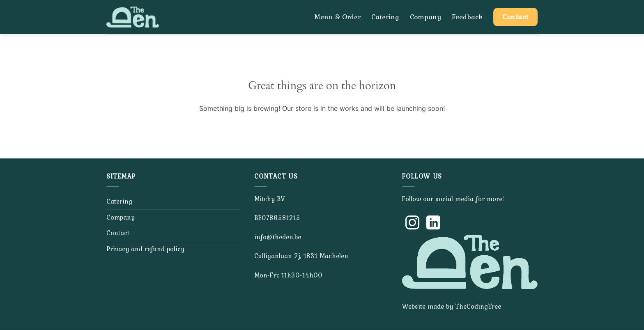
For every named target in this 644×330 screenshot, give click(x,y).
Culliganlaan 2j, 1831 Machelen (301, 256)
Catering (385, 17)
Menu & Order (337, 17)
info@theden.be (278, 237)
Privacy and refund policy (145, 249)
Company (425, 17)
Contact (118, 233)
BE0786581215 (277, 218)
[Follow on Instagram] (412, 224)
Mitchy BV (269, 199)
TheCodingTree (478, 306)
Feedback (467, 17)
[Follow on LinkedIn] (433, 224)
